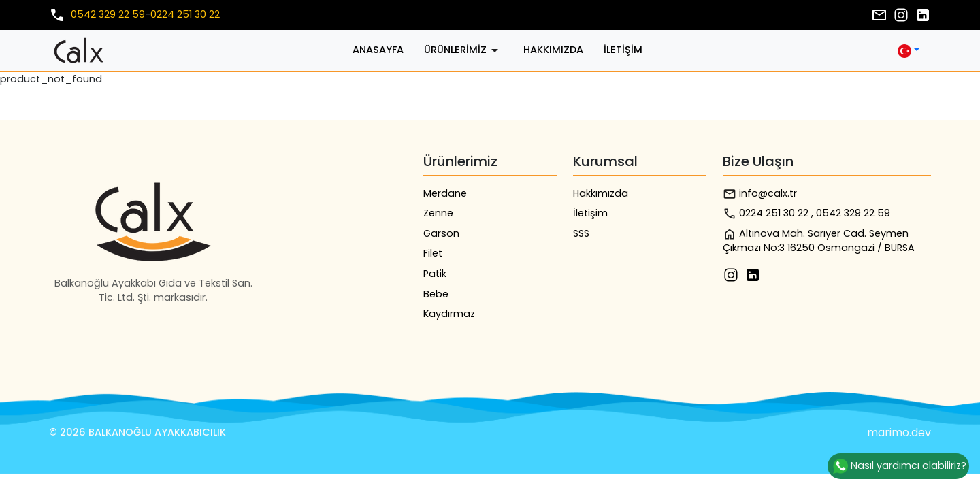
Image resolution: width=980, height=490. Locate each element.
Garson (441, 233)
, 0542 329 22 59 (851, 213)
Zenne (438, 213)
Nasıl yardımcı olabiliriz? (898, 466)
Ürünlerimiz (463, 50)
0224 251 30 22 (185, 14)
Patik (435, 274)
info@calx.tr (760, 194)
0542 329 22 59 (108, 14)
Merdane (445, 193)
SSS (581, 233)
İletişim (623, 50)
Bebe (436, 294)
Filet (433, 253)
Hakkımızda (553, 50)
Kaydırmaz (449, 314)
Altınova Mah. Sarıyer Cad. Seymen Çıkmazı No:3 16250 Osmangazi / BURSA (819, 241)
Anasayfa (378, 50)
